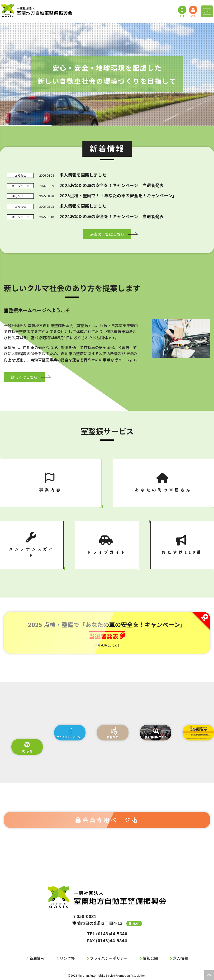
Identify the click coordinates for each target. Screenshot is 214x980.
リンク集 (67, 958)
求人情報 (181, 958)
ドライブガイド (107, 545)
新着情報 (37, 958)
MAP (134, 923)
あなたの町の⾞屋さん (163, 483)
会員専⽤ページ (107, 820)
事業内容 (51, 483)
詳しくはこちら (24, 377)
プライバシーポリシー (109, 958)
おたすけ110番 (182, 545)
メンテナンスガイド (32, 545)
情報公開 (150, 958)
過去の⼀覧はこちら (107, 234)
